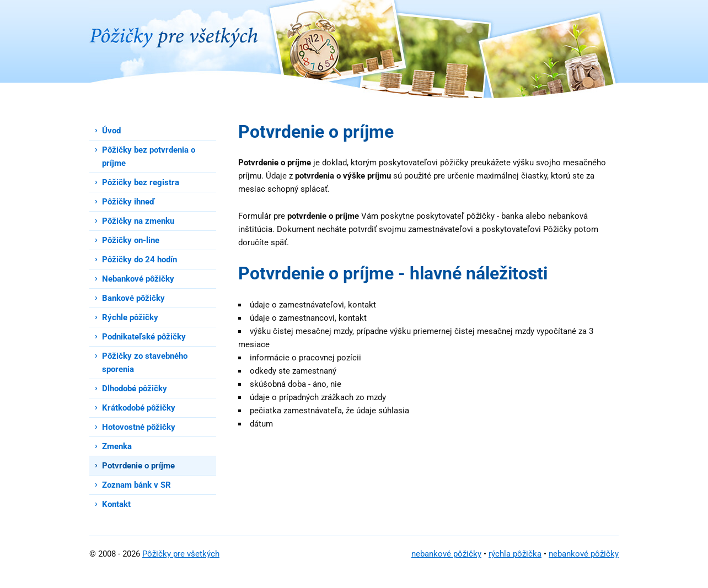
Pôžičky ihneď (128, 202)
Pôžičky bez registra (141, 182)
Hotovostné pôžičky (139, 427)
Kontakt (116, 504)
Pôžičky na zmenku (138, 221)
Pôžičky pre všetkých (181, 554)
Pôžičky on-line (131, 240)
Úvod (111, 131)
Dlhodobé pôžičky (135, 389)
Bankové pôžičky (133, 298)
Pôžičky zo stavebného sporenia (145, 363)
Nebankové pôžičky (138, 279)
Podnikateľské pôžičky (144, 337)
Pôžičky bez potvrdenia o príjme (149, 157)
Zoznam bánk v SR (136, 485)
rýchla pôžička (515, 554)
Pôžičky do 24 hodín (140, 260)
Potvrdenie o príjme (138, 466)
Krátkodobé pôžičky (139, 408)
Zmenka (117, 446)
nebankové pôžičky (446, 554)
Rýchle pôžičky (130, 317)
